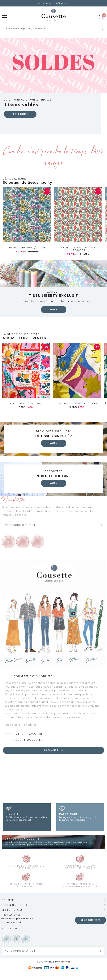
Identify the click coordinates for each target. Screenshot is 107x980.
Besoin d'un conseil (16, 912)
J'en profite (20, 121)
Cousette (9, 907)
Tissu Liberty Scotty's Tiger (27, 255)
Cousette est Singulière (33, 684)
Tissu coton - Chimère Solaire (77, 410)
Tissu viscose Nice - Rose (26, 410)
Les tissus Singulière (53, 443)
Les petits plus (12, 917)
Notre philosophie (28, 741)
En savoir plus (54, 758)
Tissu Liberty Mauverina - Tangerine (78, 256)
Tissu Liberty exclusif (53, 303)
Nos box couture (53, 483)
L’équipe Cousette (28, 747)
